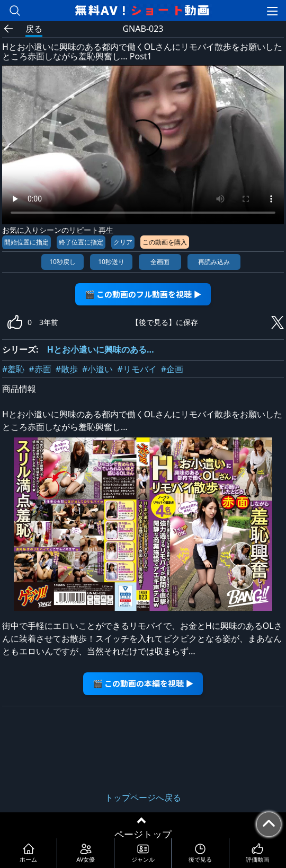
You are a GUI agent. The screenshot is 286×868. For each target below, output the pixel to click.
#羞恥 (13, 369)
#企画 (172, 369)
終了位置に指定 (81, 242)
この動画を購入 (165, 242)
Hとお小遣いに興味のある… (101, 349)
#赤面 (40, 369)
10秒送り (111, 262)
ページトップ (143, 834)
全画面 (160, 262)
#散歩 (67, 369)
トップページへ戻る (143, 797)
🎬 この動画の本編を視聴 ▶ (143, 683)
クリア (123, 242)
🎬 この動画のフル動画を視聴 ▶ (143, 294)
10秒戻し (62, 262)
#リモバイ (137, 369)
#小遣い (97, 369)
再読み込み (214, 262)
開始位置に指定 (26, 242)
